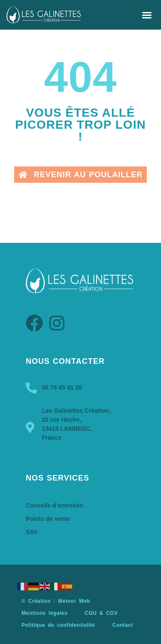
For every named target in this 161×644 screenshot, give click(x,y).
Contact (122, 625)
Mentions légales (44, 613)
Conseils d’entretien (55, 505)
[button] (147, 15)
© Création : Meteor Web (56, 601)
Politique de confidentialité (58, 625)
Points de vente (48, 519)
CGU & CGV (101, 613)
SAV (32, 532)
